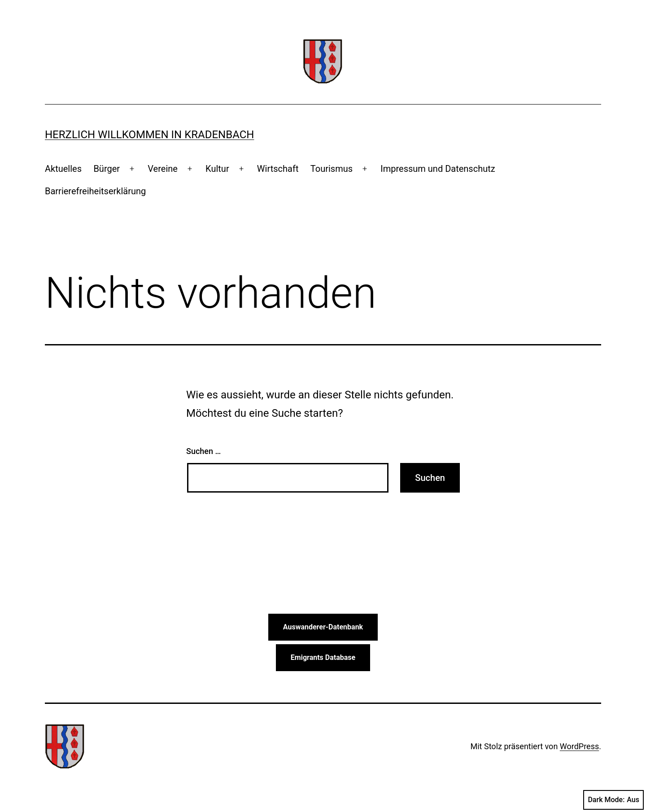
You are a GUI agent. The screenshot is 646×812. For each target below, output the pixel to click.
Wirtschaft (278, 169)
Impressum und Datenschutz (438, 169)
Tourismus (332, 169)
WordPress (579, 746)
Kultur (217, 169)
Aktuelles (63, 169)
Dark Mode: (613, 800)
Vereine (163, 169)
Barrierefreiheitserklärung (95, 191)
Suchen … (203, 451)
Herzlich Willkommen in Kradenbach (149, 135)
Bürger (107, 169)
